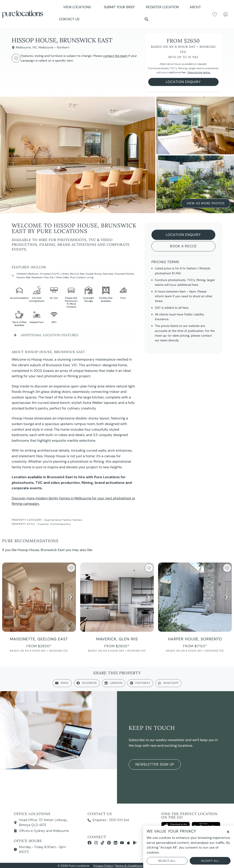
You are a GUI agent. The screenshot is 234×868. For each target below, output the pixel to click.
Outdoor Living (85, 277)
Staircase (108, 274)
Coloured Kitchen (124, 274)
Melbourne (23, 47)
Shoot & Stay (77, 274)
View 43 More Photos (206, 202)
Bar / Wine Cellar (59, 277)
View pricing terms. (199, 72)
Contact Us (69, 19)
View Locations (78, 7)
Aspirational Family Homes (63, 520)
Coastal (43, 524)
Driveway (45, 274)
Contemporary (60, 524)
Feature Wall (23, 277)
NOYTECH (170, 866)
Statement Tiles (40, 277)
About (196, 7)
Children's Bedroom (28, 274)
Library (65, 274)
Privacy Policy (103, 866)
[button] (147, 19)
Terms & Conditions (129, 866)
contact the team (115, 56)
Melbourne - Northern (54, 47)
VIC (35, 47)
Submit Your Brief (119, 7)
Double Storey (94, 274)
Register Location (162, 7)
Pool (73, 277)
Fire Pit (56, 274)
